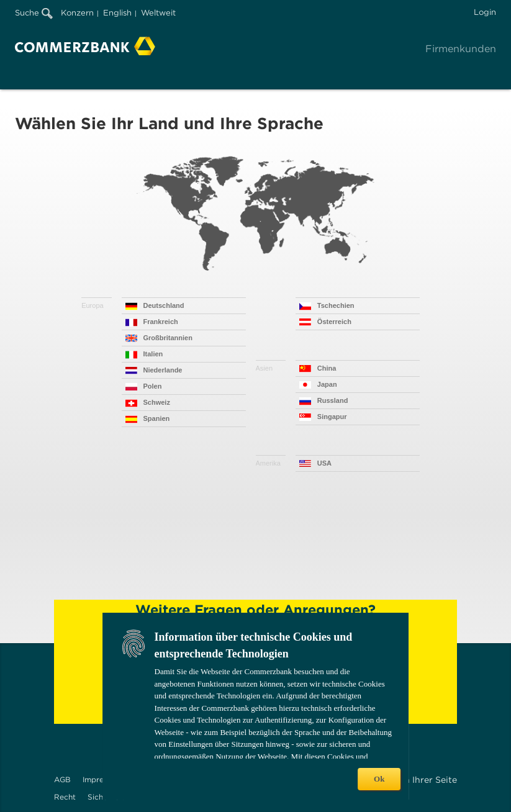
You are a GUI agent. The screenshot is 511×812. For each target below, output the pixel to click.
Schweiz (157, 402)
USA (324, 463)
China (327, 368)
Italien (153, 354)
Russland (333, 400)
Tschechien (336, 305)
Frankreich (161, 322)
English (117, 13)
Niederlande (163, 370)
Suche (34, 13)
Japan (327, 384)
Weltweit (158, 13)
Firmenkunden (461, 49)
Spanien (157, 418)
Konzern (77, 13)
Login (485, 12)
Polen (153, 386)
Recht (65, 797)
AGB (62, 779)
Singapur (332, 417)
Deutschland (164, 305)
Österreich (334, 322)
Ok (379, 779)
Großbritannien (168, 338)
